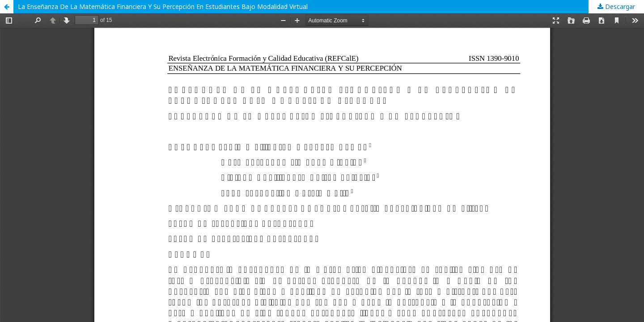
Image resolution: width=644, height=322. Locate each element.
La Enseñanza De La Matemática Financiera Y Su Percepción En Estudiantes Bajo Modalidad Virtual (163, 6)
